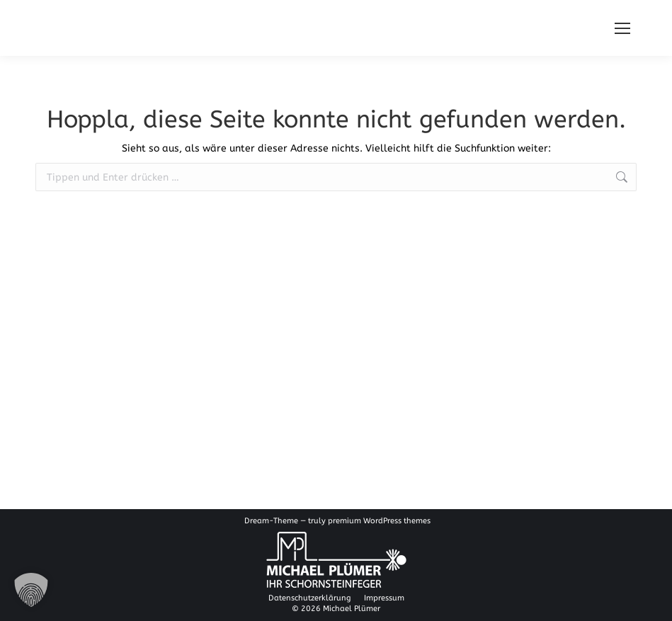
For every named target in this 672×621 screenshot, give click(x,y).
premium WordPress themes (379, 521)
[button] (31, 590)
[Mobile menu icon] (622, 28)
